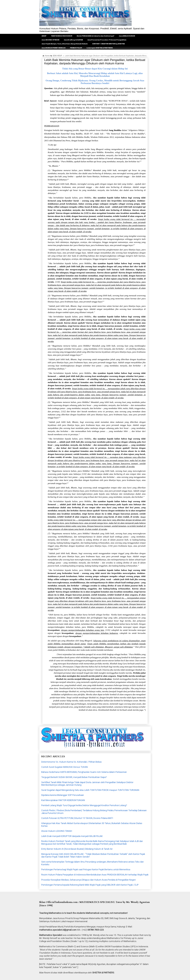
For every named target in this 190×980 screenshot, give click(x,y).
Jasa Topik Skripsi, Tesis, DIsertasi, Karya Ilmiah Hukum (65, 44)
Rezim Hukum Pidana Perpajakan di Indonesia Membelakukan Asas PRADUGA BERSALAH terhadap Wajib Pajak (95, 875)
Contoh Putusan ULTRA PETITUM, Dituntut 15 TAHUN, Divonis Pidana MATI (77, 818)
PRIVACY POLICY (76, 48)
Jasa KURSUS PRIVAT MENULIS (54, 48)
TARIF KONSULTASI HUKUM (62, 36)
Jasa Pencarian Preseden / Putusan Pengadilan (107, 40)
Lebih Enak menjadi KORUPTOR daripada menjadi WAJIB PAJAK (72, 836)
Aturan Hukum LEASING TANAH (57, 831)
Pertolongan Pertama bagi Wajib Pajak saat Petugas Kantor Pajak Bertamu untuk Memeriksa (86, 869)
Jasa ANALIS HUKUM (127, 36)
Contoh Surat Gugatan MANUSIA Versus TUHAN (65, 767)
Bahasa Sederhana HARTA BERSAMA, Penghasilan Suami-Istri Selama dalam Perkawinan (84, 772)
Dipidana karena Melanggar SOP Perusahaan (63, 795)
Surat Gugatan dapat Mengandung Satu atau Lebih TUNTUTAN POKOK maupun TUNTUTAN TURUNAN (90, 790)
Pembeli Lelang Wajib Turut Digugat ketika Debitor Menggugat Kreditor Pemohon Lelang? (84, 805)
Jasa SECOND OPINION (50, 40)
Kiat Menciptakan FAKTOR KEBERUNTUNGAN (63, 800)
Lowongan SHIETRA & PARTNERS (100, 48)
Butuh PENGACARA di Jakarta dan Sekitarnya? (96, 36)
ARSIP (44, 36)
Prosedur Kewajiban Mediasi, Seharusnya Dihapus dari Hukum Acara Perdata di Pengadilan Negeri (88, 880)
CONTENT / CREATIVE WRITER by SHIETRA (108, 44)
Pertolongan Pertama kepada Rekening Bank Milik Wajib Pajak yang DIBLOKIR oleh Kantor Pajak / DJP (90, 885)
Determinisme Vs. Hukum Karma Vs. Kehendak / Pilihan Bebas (71, 762)
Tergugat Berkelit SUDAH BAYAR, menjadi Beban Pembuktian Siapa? (74, 777)
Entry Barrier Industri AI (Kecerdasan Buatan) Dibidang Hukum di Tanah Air (77, 849)
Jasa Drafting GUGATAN (73, 40)
